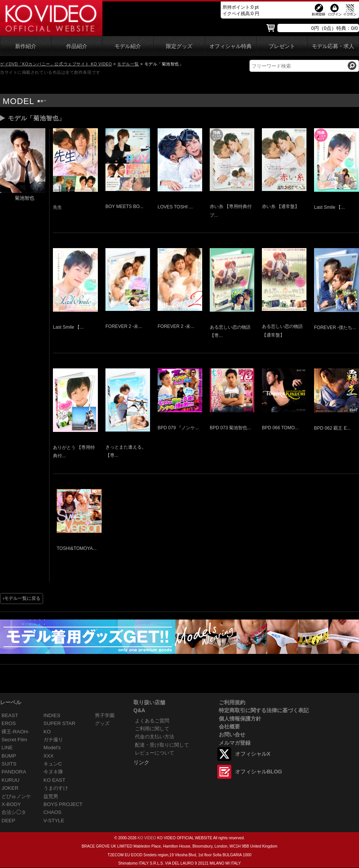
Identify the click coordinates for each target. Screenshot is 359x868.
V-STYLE (54, 821)
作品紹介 (77, 46)
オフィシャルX (253, 754)
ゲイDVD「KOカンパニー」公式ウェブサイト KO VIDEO (56, 64)
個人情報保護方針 (240, 719)
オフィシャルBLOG (258, 772)
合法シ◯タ (14, 812)
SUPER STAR (59, 723)
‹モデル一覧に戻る (22, 598)
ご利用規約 (232, 702)
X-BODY (11, 804)
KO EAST (54, 780)
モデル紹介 (128, 46)
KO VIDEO (147, 838)
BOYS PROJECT (63, 804)
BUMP (9, 756)
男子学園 (105, 715)
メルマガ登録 (235, 743)
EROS (9, 723)
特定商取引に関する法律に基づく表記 (264, 710)
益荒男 (51, 796)
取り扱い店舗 (149, 702)
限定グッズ (179, 46)
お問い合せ (232, 734)
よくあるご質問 (152, 721)
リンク (141, 762)
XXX (49, 756)
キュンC (53, 764)
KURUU (11, 780)
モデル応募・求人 (333, 46)
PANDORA (14, 772)
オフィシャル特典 (231, 46)
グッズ (102, 723)
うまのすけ (56, 788)
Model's (52, 748)
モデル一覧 (128, 64)
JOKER (10, 788)
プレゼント (282, 46)
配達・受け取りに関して (162, 745)
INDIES (52, 715)
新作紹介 (26, 46)
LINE (7, 748)
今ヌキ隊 (53, 772)
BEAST (10, 715)
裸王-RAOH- (15, 732)
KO (47, 732)
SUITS (9, 764)
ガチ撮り (53, 740)
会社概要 (229, 727)
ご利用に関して (152, 729)
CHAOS (53, 812)
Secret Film (14, 740)
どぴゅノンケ (16, 796)
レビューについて (155, 753)
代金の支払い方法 (155, 737)
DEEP (8, 821)
